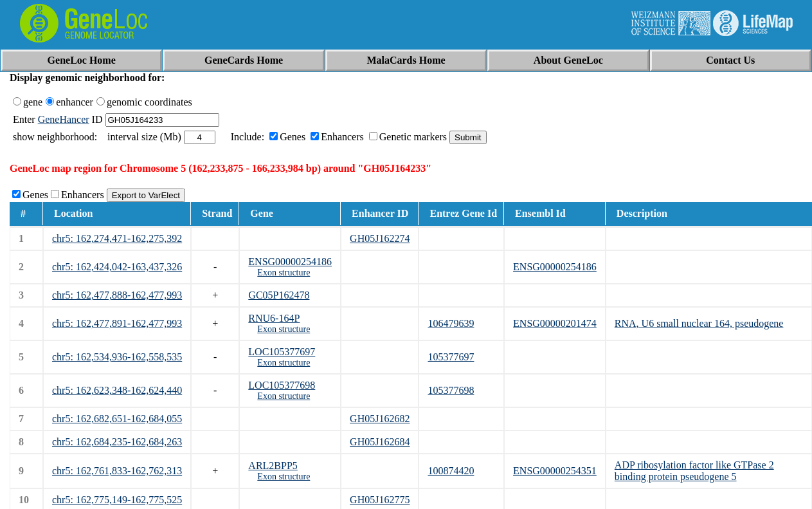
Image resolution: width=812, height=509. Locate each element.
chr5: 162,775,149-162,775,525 (117, 500)
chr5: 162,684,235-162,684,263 (117, 442)
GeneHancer (64, 119)
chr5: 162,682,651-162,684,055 (117, 419)
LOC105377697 (282, 352)
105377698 (451, 390)
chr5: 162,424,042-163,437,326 (117, 267)
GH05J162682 (380, 419)
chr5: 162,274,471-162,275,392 (117, 238)
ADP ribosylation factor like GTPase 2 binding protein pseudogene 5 (694, 471)
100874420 (451, 471)
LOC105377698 (282, 385)
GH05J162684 (380, 442)
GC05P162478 (279, 295)
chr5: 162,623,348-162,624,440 (117, 390)
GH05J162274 (380, 238)
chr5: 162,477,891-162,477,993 (117, 323)
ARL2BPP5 (273, 466)
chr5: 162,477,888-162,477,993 (117, 295)
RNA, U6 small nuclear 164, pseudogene (699, 323)
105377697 (451, 357)
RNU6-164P (274, 318)
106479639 (451, 323)
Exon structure (284, 273)
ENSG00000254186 (290, 262)
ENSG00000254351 (555, 471)
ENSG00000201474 (555, 323)
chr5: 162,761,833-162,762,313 (117, 471)
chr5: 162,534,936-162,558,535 (117, 357)
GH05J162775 (380, 500)
